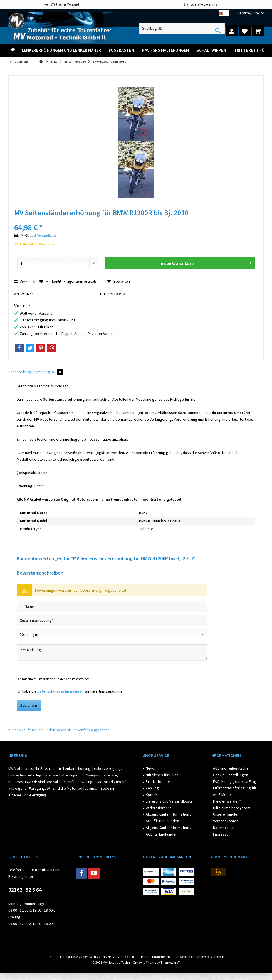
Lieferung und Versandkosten (170, 801)
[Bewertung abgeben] (112, 635)
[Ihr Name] (112, 606)
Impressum (222, 834)
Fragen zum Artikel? (77, 281)
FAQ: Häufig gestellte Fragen (237, 781)
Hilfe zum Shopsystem (232, 808)
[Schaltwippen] (211, 50)
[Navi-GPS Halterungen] (165, 50)
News (150, 768)
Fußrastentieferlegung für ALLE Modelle (235, 791)
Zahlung (152, 788)
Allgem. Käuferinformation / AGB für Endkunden (169, 831)
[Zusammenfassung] (112, 620)
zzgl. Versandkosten (44, 235)
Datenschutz (223, 828)
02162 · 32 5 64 (25, 890)
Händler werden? (227, 801)
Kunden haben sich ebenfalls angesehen (76, 730)
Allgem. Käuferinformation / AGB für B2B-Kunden (169, 818)
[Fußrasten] (121, 50)
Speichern (29, 705)
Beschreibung (20, 372)
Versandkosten (226, 821)
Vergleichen (27, 282)
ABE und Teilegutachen (232, 768)
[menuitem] (248, 13)
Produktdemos (158, 781)
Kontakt (152, 794)
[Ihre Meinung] (112, 652)
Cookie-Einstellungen (231, 775)
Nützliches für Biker (162, 775)
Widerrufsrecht (158, 808)
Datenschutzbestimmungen (60, 691)
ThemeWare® (170, 962)
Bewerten (118, 281)
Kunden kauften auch (25, 730)
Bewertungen (47, 372)
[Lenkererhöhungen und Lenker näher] (61, 50)
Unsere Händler (226, 814)
